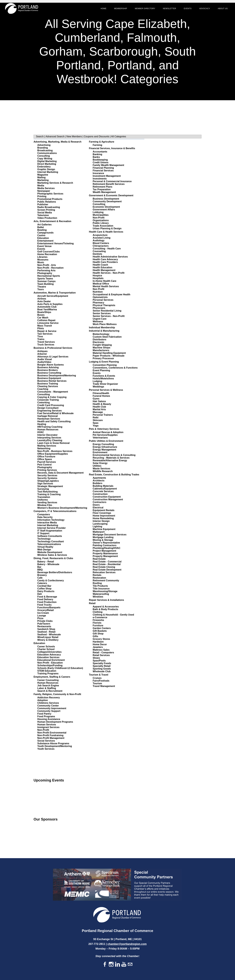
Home (101, 11)
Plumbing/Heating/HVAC (107, 548)
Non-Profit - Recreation (50, 268)
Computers (44, 514)
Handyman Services (49, 419)
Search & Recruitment (50, 691)
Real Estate (99, 559)
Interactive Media (47, 523)
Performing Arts (46, 270)
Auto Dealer (44, 301)
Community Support (49, 711)
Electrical (98, 508)
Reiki (96, 418)
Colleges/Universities (49, 652)
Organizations (101, 220)
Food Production (47, 602)
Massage (98, 412)
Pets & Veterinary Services (104, 429)
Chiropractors (101, 246)
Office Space (45, 459)
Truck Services (46, 345)
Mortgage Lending (103, 537)
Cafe (40, 578)
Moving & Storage (103, 540)
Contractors (100, 502)
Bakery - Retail (46, 562)
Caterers (42, 583)
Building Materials (103, 486)
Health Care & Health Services (106, 232)
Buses (41, 315)
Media (41, 186)
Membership (118, 11)
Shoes (96, 658)
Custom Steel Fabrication (107, 337)
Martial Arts (99, 409)
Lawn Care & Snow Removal (53, 443)
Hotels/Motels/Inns (103, 379)
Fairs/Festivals (101, 681)
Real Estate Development (107, 570)
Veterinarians (100, 438)
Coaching (43, 389)
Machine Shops (102, 348)
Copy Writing (45, 159)
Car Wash (43, 318)
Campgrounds (45, 233)
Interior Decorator (47, 435)
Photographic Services (50, 194)
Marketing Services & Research (55, 183)
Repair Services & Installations (107, 600)
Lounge (42, 616)
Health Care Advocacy (105, 259)
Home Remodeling (103, 518)
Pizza (40, 618)
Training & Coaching (49, 494)
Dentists (97, 254)
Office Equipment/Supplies (53, 454)
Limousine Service (48, 323)
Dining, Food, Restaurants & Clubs (53, 558)
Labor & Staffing (47, 688)
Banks (96, 157)
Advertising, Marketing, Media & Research (57, 142)
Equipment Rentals (104, 510)
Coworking (44, 403)
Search (40, 136)
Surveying (43, 489)
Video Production (47, 218)
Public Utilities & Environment (106, 441)
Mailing (41, 177)
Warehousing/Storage (105, 591)
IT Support (43, 533)
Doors (96, 505)
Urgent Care (100, 319)
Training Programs (48, 674)
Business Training (48, 384)
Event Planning (101, 370)
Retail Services (101, 655)
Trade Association (103, 226)
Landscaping (100, 524)
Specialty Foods (102, 663)
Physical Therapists (104, 305)
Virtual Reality (45, 547)
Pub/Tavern (44, 624)
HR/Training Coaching (50, 427)
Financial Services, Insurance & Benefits (112, 148)
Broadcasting (45, 150)
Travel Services (46, 342)
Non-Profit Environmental (52, 733)
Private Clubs (45, 621)
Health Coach (100, 265)
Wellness (98, 321)
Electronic (99, 342)
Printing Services (47, 470)
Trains (41, 339)
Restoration (99, 578)
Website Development (50, 552)
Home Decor (100, 644)
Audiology (99, 240)
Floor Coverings (102, 513)
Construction (100, 494)
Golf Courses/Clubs (48, 252)
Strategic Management (50, 486)
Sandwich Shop (46, 629)
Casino (41, 235)
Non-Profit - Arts (47, 265)
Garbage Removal (48, 416)
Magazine (43, 175)
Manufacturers (101, 350)
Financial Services (103, 171)
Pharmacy (99, 303)
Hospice (97, 276)
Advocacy (202, 11)
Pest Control (44, 465)
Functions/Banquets (49, 607)
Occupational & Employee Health (112, 294)
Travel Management (104, 686)
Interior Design (101, 521)
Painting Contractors (105, 545)
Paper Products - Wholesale (109, 356)
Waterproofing (101, 594)
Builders (98, 483)
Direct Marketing (47, 164)
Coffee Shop (44, 589)
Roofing (97, 583)
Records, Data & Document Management (60, 473)
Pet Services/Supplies (105, 435)
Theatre (42, 287)
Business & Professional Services (53, 348)
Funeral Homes (101, 396)
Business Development (106, 199)
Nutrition (98, 292)
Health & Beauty (102, 404)
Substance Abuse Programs (53, 743)
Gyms (96, 399)
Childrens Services (48, 703)
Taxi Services (45, 334)
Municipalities (101, 215)
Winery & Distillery (48, 640)
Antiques (42, 351)
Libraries (42, 257)
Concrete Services (103, 491)
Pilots (41, 328)
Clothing (98, 612)
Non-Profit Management (51, 738)
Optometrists (100, 297)
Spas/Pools (99, 661)
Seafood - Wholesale (49, 635)
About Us (220, 11)
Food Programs (46, 716)
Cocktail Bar (44, 586)
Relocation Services (104, 572)
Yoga (96, 426)
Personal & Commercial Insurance (112, 181)
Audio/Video (44, 362)
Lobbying (98, 212)
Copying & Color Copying (52, 397)
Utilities (97, 466)
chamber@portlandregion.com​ (127, 944)
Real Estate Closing (104, 567)
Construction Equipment (107, 497)
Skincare (98, 420)
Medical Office (101, 284)
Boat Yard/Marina (47, 309)
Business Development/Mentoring (57, 376)
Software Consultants (50, 536)
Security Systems (47, 478)
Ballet (41, 227)
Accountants (100, 152)
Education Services (48, 657)
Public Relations (47, 202)
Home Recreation (47, 254)
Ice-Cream (43, 613)
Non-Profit (43, 730)
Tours (41, 289)
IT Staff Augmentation (50, 531)
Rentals (97, 575)
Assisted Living (102, 238)
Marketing (43, 180)
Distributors (100, 339)
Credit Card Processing (51, 405)
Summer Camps (46, 281)
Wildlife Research (103, 471)
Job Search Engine (48, 686)
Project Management (104, 551)
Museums (43, 260)
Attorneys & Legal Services (53, 357)
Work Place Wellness (105, 324)
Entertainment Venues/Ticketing (55, 243)
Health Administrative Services (110, 257)
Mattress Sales (101, 650)
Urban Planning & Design (107, 228)
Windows (98, 597)
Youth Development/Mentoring (55, 746)
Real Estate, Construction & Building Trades (114, 475)
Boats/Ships (44, 312)
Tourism (97, 683)
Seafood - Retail (46, 632)
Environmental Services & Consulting (114, 455)
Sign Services (45, 484)
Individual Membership (102, 327)
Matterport (99, 532)
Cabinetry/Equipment (105, 489)
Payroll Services (47, 462)
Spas (96, 423)
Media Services (46, 188)
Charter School (46, 649)
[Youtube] (124, 964)
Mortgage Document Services (110, 535)
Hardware (98, 642)
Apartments (99, 478)
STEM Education (47, 671)
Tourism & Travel (99, 675)
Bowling (42, 230)
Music (41, 262)
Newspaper (44, 191)
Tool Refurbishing (48, 492)
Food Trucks (44, 605)
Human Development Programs (55, 722)
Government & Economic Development (111, 195)
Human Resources (48, 430)
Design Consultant (48, 408)
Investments (100, 179)
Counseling (99, 251)
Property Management (105, 556)
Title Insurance (101, 589)
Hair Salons (99, 401)
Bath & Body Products (106, 609)
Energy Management (104, 450)
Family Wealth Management (109, 165)
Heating (42, 424)
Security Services (47, 475)
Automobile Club (47, 307)
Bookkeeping (100, 160)
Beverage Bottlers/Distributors (55, 572)
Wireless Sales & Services (52, 555)
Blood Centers (101, 243)
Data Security (45, 517)
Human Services (47, 725)
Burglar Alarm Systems (51, 365)
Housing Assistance (49, 719)
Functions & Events (104, 376)
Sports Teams (45, 279)
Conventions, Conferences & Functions (115, 368)
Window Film (45, 505)
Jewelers (98, 647)
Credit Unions (101, 162)
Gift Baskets (100, 631)
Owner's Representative (106, 543)
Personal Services (103, 300)
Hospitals (98, 278)
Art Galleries (44, 225)
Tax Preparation (102, 189)
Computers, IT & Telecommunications (55, 511)
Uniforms (43, 500)
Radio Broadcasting (49, 207)
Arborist (42, 354)
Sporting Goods (102, 669)
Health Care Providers (105, 262)
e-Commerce (100, 617)
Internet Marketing (48, 172)
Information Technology (51, 520)
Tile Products (100, 586)
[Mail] (130, 964)
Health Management (104, 270)
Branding (43, 148)
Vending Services (47, 502)
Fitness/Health (101, 393)
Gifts (95, 636)
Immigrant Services (48, 727)
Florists (97, 623)
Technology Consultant (51, 541)
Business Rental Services (52, 381)
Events (185, 11)
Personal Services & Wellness (106, 390)
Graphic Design (46, 169)
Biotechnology (101, 334)
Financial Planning (103, 168)
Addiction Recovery (49, 698)
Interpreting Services (49, 438)
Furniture (98, 625)
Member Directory (143, 11)
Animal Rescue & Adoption (108, 432)
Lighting (97, 526)
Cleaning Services (48, 386)
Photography (45, 273)
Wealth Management (104, 192)
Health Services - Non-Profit (109, 273)
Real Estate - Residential (107, 564)
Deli (39, 594)
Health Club (99, 407)
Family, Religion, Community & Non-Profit (57, 694)
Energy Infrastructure (105, 447)
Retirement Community (106, 580)
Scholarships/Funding (50, 665)
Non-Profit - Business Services (55, 451)
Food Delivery (45, 599)
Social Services (46, 741)
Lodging (97, 381)
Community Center (48, 706)
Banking (97, 154)
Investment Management (107, 176)
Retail (92, 603)
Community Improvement (52, 708)
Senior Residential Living (107, 311)
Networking (44, 448)
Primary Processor (103, 358)
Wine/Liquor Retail (48, 637)
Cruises (97, 678)
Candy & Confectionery (51, 580)
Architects (99, 481)
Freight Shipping (102, 345)
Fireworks (98, 620)
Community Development (107, 201)
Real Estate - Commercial (107, 562)
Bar (39, 567)
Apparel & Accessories (106, 607)
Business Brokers (48, 370)
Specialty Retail (102, 666)
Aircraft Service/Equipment (53, 296)
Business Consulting (49, 373)
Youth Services (46, 749)
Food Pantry (44, 714)
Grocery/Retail (45, 610)
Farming (97, 145)
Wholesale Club (102, 671)
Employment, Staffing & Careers (52, 677)
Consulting (44, 156)
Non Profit (99, 289)
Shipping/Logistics (48, 481)
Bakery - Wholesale (48, 564)
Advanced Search (55, 136)
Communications (47, 153)
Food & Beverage (47, 597)
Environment (100, 452)
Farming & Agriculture (102, 142)
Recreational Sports (49, 276)
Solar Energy (100, 463)
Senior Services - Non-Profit (109, 316)
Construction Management (108, 499)
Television (43, 215)
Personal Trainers (103, 415)
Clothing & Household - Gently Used (113, 615)
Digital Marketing (47, 161)
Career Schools (46, 647)
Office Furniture (46, 457)
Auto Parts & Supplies (50, 304)
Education (43, 238)
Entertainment (45, 241)
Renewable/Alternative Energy (110, 460)
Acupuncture (100, 235)
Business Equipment (49, 378)
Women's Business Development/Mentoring (62, 508)
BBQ (40, 570)
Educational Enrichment (51, 660)
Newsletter (167, 11)
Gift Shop (98, 634)
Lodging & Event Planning (104, 362)
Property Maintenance (105, 553)
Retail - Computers (103, 653)
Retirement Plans (103, 187)
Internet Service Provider (51, 528)
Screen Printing (46, 210)
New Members (74, 136)
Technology (44, 539)
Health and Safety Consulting (54, 421)
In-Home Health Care (105, 281)
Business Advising (48, 367)
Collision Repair (46, 320)
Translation (44, 497)
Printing (42, 196)
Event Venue (44, 246)
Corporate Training (48, 400)
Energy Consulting (103, 444)
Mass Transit (45, 326)
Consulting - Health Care (107, 249)
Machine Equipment (104, 529)
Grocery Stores (101, 639)
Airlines (42, 299)
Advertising (44, 145)
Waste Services (102, 469)
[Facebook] (105, 964)
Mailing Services (47, 446)
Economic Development (106, 207)
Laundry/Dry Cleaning (50, 440)
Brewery (42, 575)
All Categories (119, 136)
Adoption (43, 700)
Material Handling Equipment (109, 353)
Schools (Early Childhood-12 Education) (60, 668)
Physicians (99, 308)
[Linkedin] (117, 964)
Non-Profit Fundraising (50, 735)
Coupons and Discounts (97, 136)
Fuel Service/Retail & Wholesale (55, 413)
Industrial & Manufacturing (104, 331)
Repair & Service (47, 331)
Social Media (45, 213)
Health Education (103, 267)
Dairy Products (46, 591)
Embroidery (44, 167)
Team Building (45, 284)
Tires (40, 336)
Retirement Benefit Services (109, 184)
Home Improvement (104, 516)
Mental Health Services (106, 286)
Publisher (43, 204)
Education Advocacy (49, 655)
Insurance (98, 173)
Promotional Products (50, 199)
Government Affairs (104, 210)
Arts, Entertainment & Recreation (52, 221)
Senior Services (102, 313)
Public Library (101, 223)
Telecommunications (49, 544)
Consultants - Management (53, 392)
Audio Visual (45, 359)
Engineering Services (50, 411)
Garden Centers (102, 628)
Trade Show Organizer (105, 384)
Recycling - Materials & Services (111, 458)
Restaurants (44, 626)
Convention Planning (105, 365)
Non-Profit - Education (50, 663)
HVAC (41, 432)
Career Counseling (48, 680)
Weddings (98, 387)
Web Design (44, 550)
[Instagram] (111, 964)
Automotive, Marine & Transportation (55, 293)
